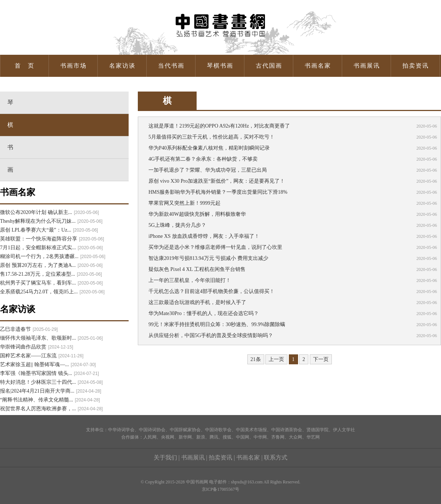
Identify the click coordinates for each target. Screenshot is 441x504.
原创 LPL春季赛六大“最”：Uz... (49, 230)
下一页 (321, 359)
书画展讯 (367, 66)
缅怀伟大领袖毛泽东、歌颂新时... (51, 338)
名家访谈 (122, 66)
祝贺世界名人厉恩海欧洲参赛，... (51, 409)
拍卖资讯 (416, 66)
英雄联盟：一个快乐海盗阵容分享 (52, 239)
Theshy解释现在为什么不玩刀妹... (51, 221)
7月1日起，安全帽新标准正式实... (51, 248)
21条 (256, 359)
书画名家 (318, 66)
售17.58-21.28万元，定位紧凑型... (51, 274)
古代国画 (269, 66)
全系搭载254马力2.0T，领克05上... (52, 292)
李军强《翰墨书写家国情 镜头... (49, 373)
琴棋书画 (220, 66)
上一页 (276, 359)
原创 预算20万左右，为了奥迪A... (51, 265)
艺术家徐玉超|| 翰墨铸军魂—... (48, 364)
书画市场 (73, 66)
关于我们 (165, 457)
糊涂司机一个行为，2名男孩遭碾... (53, 256)
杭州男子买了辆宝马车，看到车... (51, 283)
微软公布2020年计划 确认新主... (49, 212)
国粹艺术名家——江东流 (42, 356)
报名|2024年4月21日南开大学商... (51, 391)
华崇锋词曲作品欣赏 (37, 347)
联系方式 (276, 457)
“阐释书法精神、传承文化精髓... (50, 400)
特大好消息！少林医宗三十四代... (51, 382)
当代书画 (171, 66)
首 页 (25, 66)
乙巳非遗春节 (29, 329)
